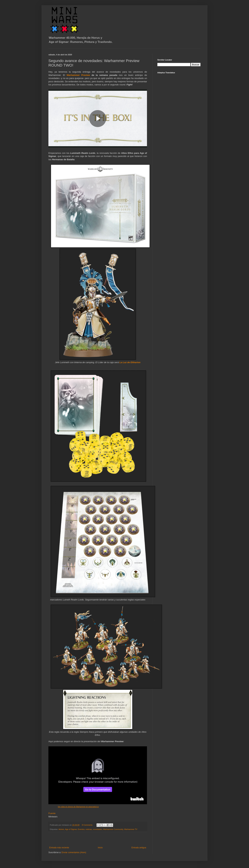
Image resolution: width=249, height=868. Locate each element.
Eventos (81, 829)
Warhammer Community (113, 829)
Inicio (100, 848)
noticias (89, 829)
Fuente (52, 813)
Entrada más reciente (59, 848)
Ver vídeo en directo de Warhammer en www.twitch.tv (78, 807)
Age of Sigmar (71, 829)
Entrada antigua (139, 848)
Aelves (61, 829)
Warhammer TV (131, 829)
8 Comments (87, 825)
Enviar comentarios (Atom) (74, 852)
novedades (98, 829)
